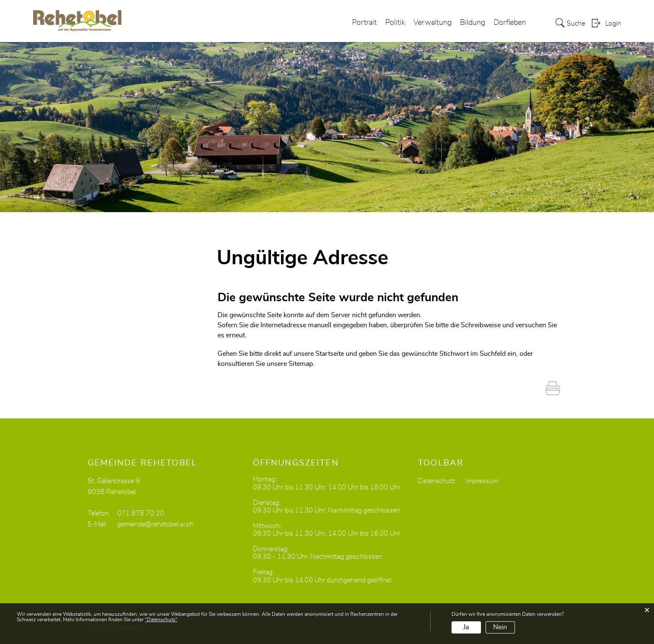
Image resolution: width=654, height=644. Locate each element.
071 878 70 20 (141, 513)
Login (613, 24)
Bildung (473, 23)
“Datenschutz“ (161, 620)
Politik (395, 23)
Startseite (330, 354)
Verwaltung (432, 23)
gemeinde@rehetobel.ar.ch (155, 524)
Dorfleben (510, 23)
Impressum (482, 481)
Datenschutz (437, 481)
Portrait (364, 23)
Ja (466, 627)
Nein (500, 627)
